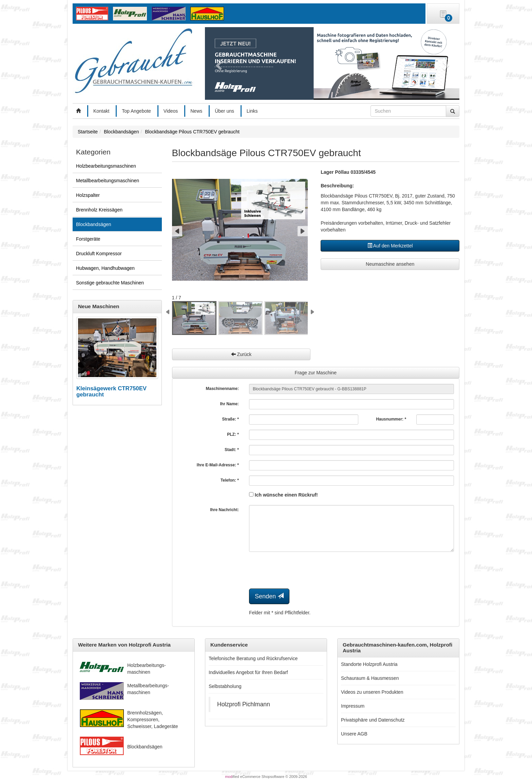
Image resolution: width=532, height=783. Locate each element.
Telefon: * (230, 480)
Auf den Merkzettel (390, 246)
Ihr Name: (230, 404)
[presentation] (301, 570)
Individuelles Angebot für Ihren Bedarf (248, 672)
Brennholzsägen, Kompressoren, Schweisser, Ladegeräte (153, 720)
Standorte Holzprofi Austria (369, 664)
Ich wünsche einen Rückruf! (283, 495)
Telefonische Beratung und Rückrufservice (253, 658)
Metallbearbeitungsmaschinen (108, 181)
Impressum (353, 706)
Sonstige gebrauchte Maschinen (110, 283)
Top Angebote (136, 111)
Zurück (241, 354)
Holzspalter (88, 195)
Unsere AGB (354, 734)
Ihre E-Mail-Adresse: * (218, 465)
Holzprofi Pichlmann (244, 704)
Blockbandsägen (94, 224)
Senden (269, 596)
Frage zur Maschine (316, 373)
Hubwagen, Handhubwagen (105, 268)
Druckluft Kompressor (99, 254)
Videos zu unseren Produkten (372, 692)
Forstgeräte (88, 239)
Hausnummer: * (391, 419)
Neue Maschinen (99, 306)
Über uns (224, 111)
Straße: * (231, 419)
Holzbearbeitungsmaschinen (106, 166)
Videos (171, 111)
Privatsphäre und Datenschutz (373, 720)
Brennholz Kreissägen (99, 210)
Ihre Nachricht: (224, 510)
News (196, 111)
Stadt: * (232, 450)
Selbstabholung (225, 686)
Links (252, 111)
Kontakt (101, 111)
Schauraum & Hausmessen (370, 678)
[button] (218, 63)
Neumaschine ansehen (390, 264)
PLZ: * (233, 434)
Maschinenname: (222, 389)
